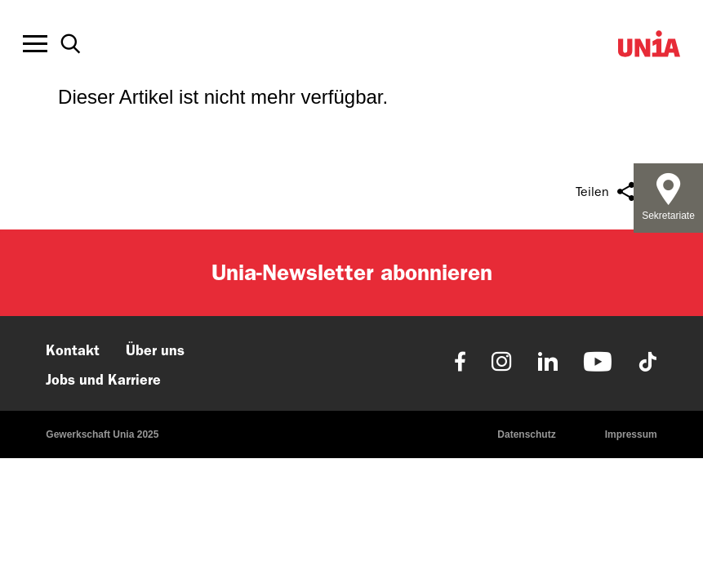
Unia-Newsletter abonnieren (352, 272)
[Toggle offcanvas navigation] (35, 44)
